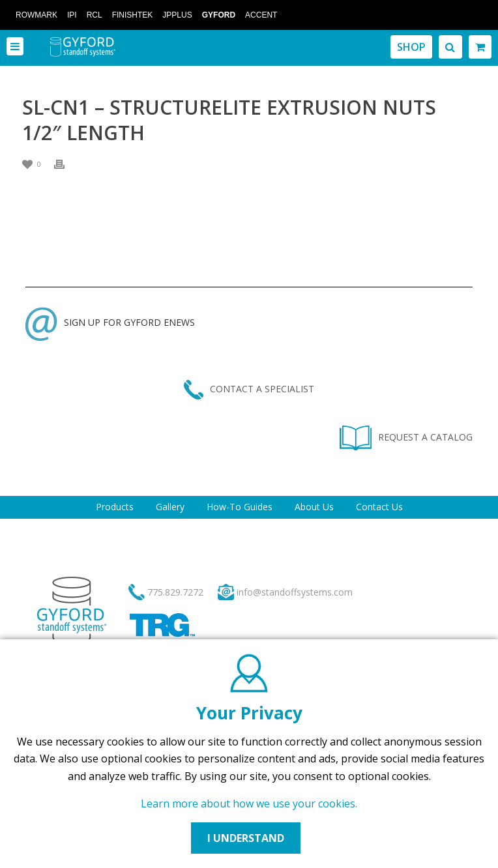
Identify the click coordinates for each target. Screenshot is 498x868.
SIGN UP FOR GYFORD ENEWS (110, 322)
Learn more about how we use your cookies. (249, 803)
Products (115, 507)
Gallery (170, 507)
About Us (314, 507)
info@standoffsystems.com (295, 592)
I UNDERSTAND (246, 838)
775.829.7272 (175, 592)
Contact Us (379, 507)
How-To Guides (240, 507)
